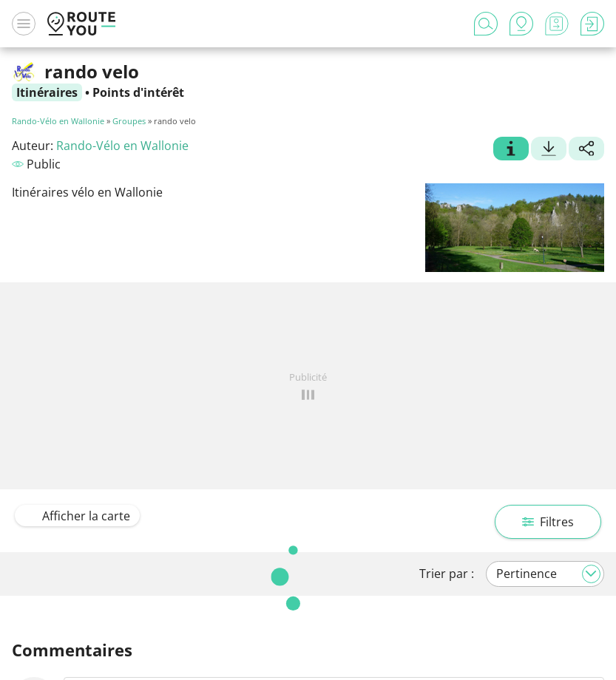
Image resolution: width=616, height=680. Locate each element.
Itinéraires (47, 92)
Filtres (548, 522)
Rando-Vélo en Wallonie (58, 121)
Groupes (129, 121)
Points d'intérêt (138, 92)
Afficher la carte (77, 516)
